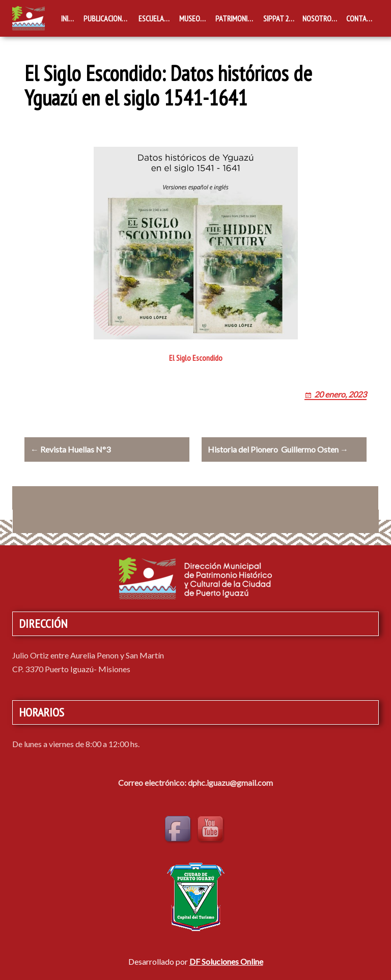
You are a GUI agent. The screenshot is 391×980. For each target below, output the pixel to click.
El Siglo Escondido (196, 358)
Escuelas (153, 18)
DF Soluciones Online (226, 961)
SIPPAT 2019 (281, 18)
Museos (191, 18)
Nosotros (319, 18)
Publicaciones (106, 18)
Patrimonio (234, 18)
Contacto (362, 18)
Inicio (69, 18)
